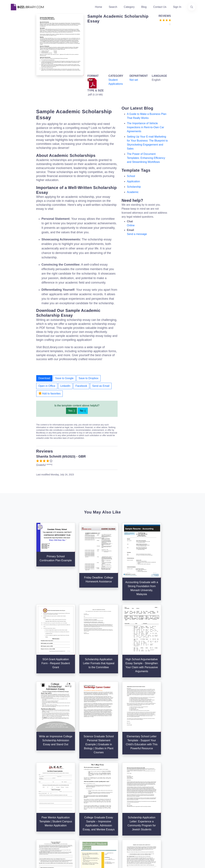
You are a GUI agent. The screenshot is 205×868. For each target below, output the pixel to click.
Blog (144, 7)
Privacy (140, 803)
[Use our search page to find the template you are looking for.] (192, 7)
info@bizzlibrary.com (180, 791)
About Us (78, 797)
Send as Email (101, 386)
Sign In (177, 7)
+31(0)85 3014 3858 (180, 795)
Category (129, 7)
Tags (107, 813)
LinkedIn (65, 386)
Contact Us (160, 7)
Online (131, 225)
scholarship (134, 187)
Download (44, 378)
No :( (83, 411)
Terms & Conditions (148, 797)
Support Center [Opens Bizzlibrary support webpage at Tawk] (145, 792)
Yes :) (71, 411)
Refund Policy (144, 824)
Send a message (137, 234)
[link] (13, 831)
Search (113, 7)
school (131, 176)
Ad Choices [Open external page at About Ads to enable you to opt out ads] (143, 808)
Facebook (81, 386)
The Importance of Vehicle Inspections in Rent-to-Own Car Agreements (145, 127)
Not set (134, 80)
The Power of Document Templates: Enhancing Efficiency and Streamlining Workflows (146, 158)
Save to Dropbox (89, 378)
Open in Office (47, 386)
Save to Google (64, 378)
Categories (111, 797)
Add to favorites (50, 393)
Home (99, 7)
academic (133, 192)
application (133, 181)
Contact (78, 808)
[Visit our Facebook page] (22, 831)
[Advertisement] (128, 49)
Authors (78, 803)
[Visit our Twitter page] (13, 831)
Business (110, 803)
